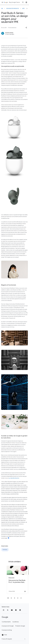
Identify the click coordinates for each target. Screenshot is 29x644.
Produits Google (20, 626)
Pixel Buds (5, 550)
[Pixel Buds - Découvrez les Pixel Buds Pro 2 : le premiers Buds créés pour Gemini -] (17, 580)
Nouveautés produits (13, 8)
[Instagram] (4, 610)
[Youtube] (12, 610)
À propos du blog (7, 630)
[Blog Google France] (2, 8)
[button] (26, 28)
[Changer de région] (14, 639)
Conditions (16, 622)
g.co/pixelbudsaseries (14, 478)
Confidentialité (6, 622)
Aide (4, 635)
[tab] (8, 598)
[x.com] (8, 610)
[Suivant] (27, 8)
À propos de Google (8, 626)
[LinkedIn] (20, 610)
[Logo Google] (5, 617)
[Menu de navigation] (2, 2)
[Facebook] (16, 610)
